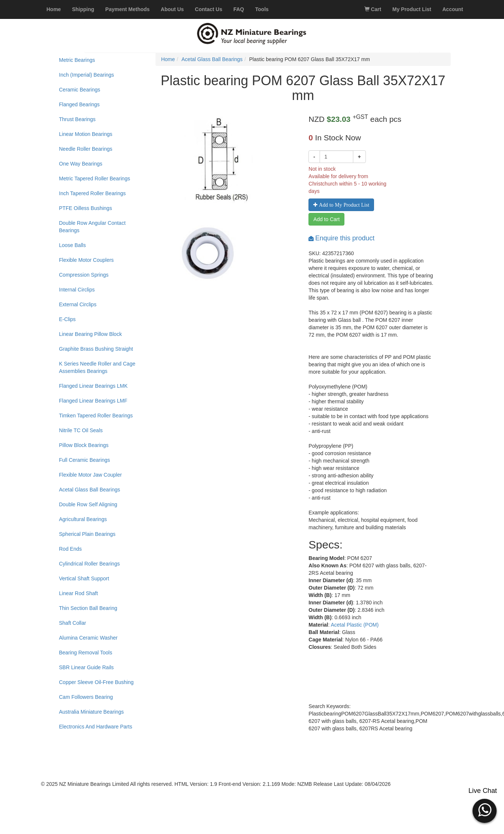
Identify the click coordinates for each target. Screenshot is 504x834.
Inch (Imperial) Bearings (86, 75)
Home (168, 59)
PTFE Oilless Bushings (85, 208)
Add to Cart (326, 219)
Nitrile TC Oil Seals (81, 430)
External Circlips (78, 304)
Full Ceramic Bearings (84, 460)
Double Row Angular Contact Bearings (92, 227)
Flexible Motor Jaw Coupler (90, 475)
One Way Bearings (81, 164)
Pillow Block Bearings (84, 445)
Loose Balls (72, 245)
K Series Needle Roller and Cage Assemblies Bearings (97, 367)
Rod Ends (70, 549)
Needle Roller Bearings (86, 149)
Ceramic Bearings (79, 90)
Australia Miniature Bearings (91, 712)
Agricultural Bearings (83, 519)
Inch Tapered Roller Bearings (92, 193)
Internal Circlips (77, 290)
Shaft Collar (72, 623)
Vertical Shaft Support (84, 578)
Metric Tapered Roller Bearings (94, 179)
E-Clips (67, 319)
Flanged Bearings (79, 104)
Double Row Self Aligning (88, 504)
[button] (485, 810)
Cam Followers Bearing (86, 697)
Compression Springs (84, 275)
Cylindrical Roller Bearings (89, 564)
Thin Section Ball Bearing (88, 608)
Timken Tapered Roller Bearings (96, 416)
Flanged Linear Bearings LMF (93, 401)
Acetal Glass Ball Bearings (89, 490)
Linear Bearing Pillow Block (90, 334)
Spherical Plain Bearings (87, 534)
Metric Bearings (77, 60)
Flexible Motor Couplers (86, 260)
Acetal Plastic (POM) (355, 625)
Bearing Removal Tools (86, 653)
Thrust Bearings (77, 119)
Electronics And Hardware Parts (96, 727)
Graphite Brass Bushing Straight (96, 349)
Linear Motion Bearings (86, 134)
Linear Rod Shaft (78, 593)
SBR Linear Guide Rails (86, 667)
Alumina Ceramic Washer (88, 638)
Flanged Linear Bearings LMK (93, 386)
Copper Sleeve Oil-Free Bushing (96, 682)
